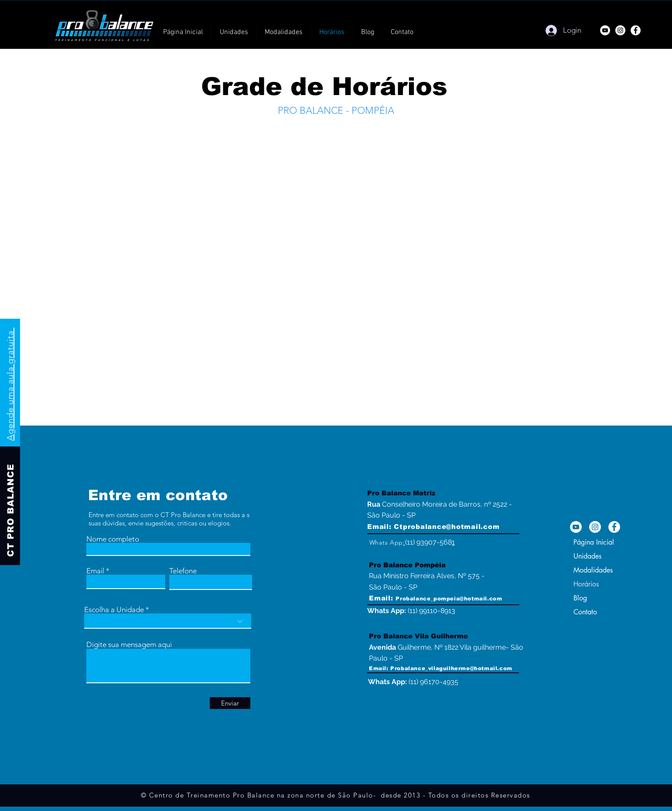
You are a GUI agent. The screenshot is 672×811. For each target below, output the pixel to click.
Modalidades (593, 570)
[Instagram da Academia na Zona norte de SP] (595, 527)
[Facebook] (636, 30)
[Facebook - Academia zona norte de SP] (614, 527)
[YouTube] (605, 30)
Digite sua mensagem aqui (129, 645)
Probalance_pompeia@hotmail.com (449, 599)
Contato (585, 612)
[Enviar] (230, 703)
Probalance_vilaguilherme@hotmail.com (451, 668)
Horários (586, 584)
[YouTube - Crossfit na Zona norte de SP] (576, 527)
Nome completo (113, 539)
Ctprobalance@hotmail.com (447, 526)
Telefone (183, 571)
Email (95, 571)
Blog (580, 598)
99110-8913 (437, 611)
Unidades (587, 556)
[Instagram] (620, 30)
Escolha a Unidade (114, 610)
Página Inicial (594, 542)
